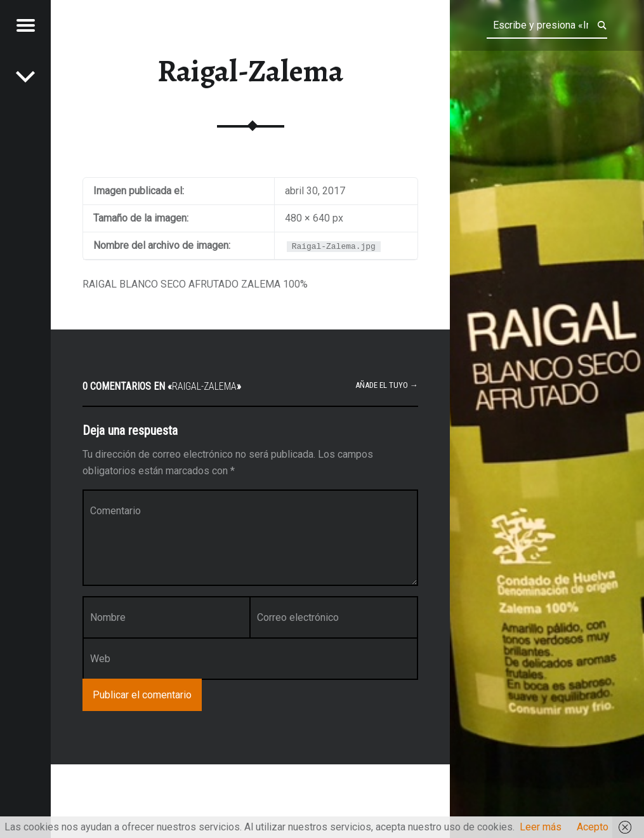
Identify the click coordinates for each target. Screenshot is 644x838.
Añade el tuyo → (387, 385)
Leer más (541, 827)
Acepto (593, 827)
